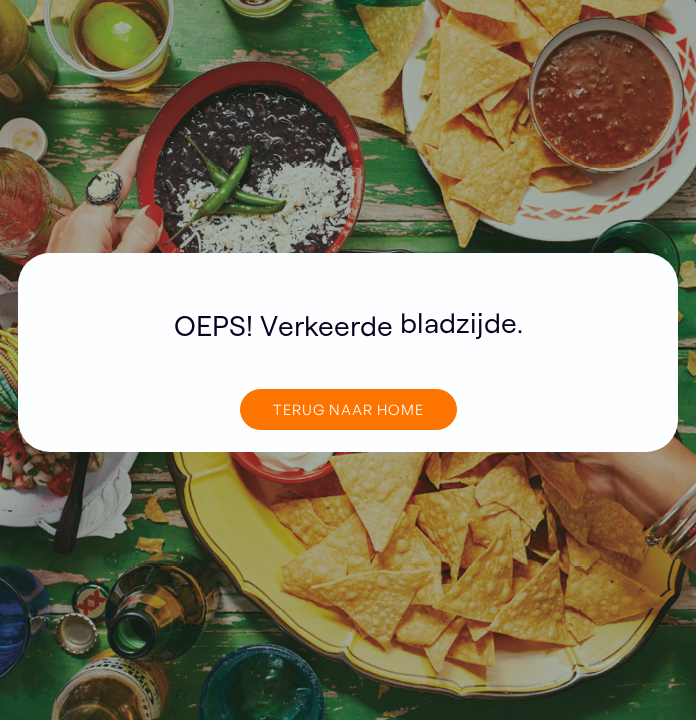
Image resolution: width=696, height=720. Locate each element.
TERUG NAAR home (348, 409)
